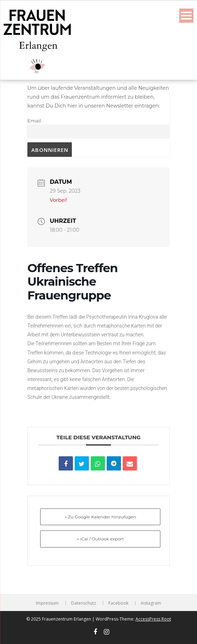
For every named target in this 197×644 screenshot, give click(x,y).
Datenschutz (84, 603)
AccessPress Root (153, 619)
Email (34, 121)
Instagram (151, 603)
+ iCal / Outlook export (100, 539)
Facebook (118, 603)
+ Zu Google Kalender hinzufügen (100, 517)
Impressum (47, 603)
